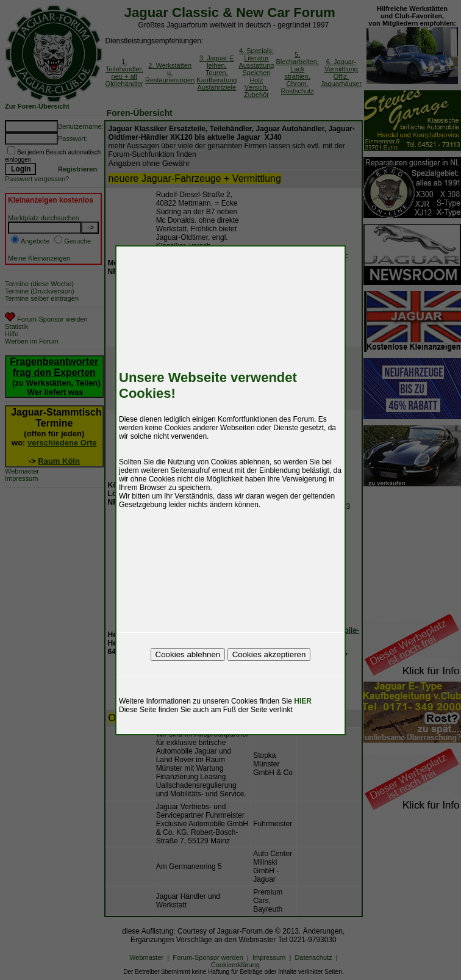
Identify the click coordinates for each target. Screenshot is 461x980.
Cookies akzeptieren (269, 654)
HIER (303, 701)
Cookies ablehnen (188, 654)
